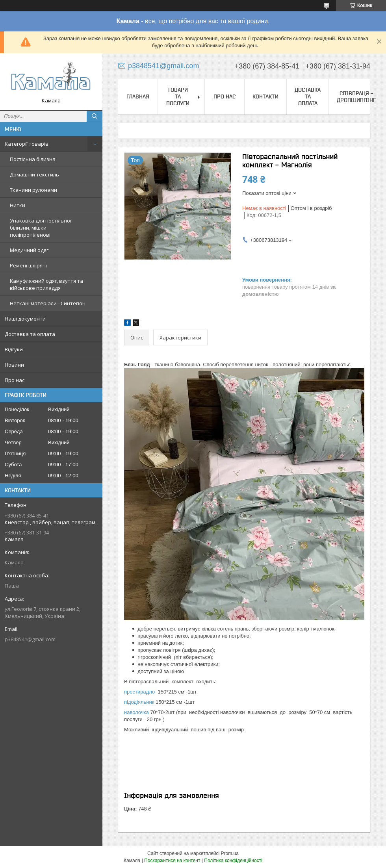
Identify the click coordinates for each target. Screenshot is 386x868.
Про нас (15, 380)
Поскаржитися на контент (172, 861)
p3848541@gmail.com (30, 639)
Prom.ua (230, 853)
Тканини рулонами (33, 190)
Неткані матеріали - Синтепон (48, 303)
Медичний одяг (29, 250)
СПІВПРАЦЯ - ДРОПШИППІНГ (356, 97)
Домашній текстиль (34, 174)
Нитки (18, 205)
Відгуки (14, 349)
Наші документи (25, 319)
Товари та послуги (178, 96)
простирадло (139, 692)
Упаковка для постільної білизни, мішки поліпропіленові (41, 228)
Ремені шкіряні (28, 265)
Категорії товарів (27, 144)
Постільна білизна (33, 159)
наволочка (136, 712)
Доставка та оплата (30, 334)
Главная (138, 96)
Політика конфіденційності (233, 861)
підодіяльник (139, 702)
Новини (14, 365)
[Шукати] (95, 116)
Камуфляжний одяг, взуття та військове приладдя (46, 284)
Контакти (265, 96)
